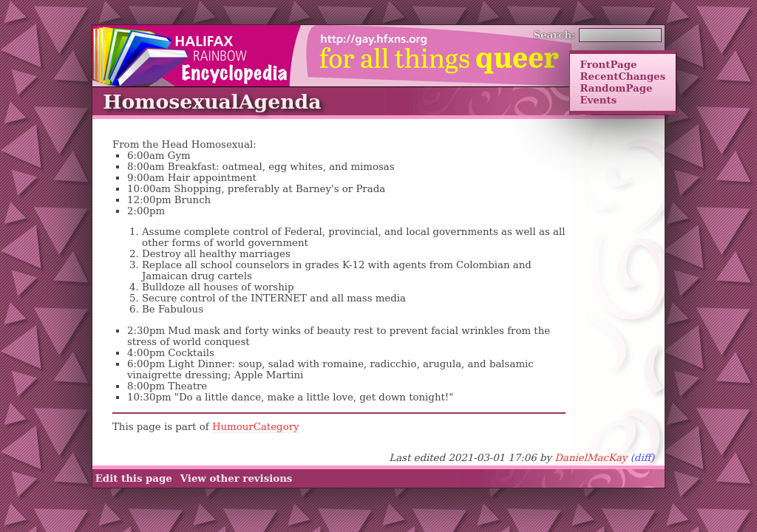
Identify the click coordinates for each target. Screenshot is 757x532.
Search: (555, 35)
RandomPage (616, 88)
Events (598, 100)
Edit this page (134, 478)
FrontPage (608, 64)
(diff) (643, 458)
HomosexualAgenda (212, 102)
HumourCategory (256, 427)
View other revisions (237, 478)
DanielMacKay (591, 458)
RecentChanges (622, 76)
